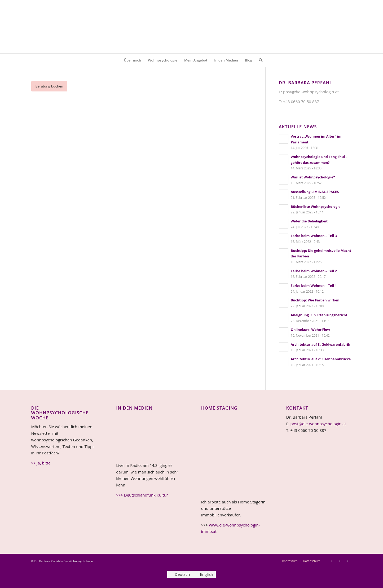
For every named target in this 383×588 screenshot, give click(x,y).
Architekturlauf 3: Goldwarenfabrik (320, 344)
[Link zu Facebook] (348, 561)
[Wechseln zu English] (204, 574)
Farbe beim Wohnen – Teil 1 (314, 286)
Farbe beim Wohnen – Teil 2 (314, 271)
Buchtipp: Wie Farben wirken (315, 300)
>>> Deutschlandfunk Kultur (142, 495)
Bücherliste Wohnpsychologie (316, 207)
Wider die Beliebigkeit (309, 221)
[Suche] (259, 60)
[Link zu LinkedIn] (340, 561)
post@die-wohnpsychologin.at (318, 424)
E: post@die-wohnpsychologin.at (309, 92)
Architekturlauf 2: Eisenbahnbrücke (321, 359)
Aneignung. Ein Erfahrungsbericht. (320, 315)
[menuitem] (132, 60)
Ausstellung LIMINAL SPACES (315, 192)
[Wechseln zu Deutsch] (180, 574)
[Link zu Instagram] (332, 561)
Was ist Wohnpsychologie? (313, 177)
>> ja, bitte (41, 463)
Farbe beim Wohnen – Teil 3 (314, 236)
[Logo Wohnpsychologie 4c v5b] (191, 27)
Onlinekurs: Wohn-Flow (310, 330)
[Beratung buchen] (49, 86)
